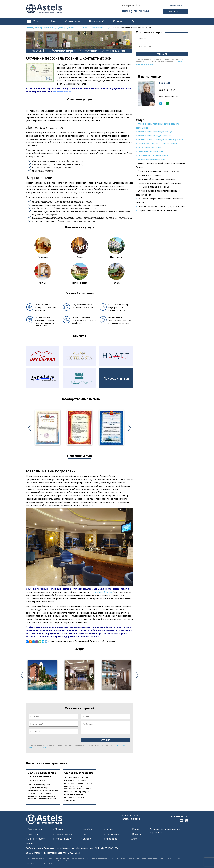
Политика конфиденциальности (165, 829)
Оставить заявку (176, 6)
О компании (73, 21)
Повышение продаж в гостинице (153, 187)
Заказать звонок (176, 12)
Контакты (119, 21)
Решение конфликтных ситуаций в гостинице (159, 183)
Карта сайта (156, 832)
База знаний (97, 21)
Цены (53, 21)
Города (29, 844)
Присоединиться (116, 378)
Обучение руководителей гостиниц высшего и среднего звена (43, 776)
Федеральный (130, 5)
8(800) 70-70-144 (136, 11)
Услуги (37, 21)
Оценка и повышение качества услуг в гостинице (161, 206)
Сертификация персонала (79, 773)
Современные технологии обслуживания (157, 210)
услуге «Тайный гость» (101, 592)
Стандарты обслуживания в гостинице (156, 179)
